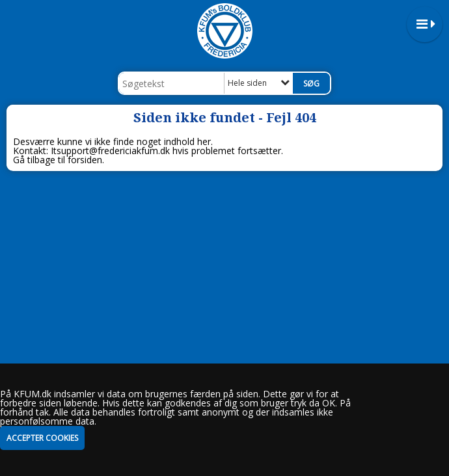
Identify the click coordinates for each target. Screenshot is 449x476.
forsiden (85, 160)
